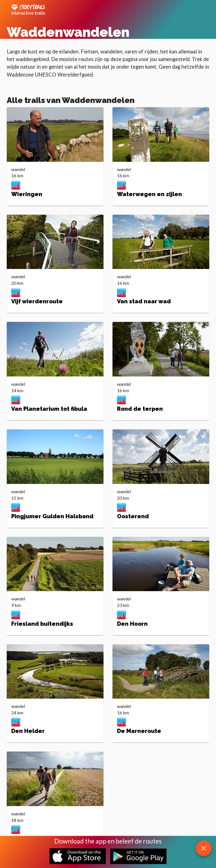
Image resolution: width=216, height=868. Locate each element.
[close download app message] (204, 848)
